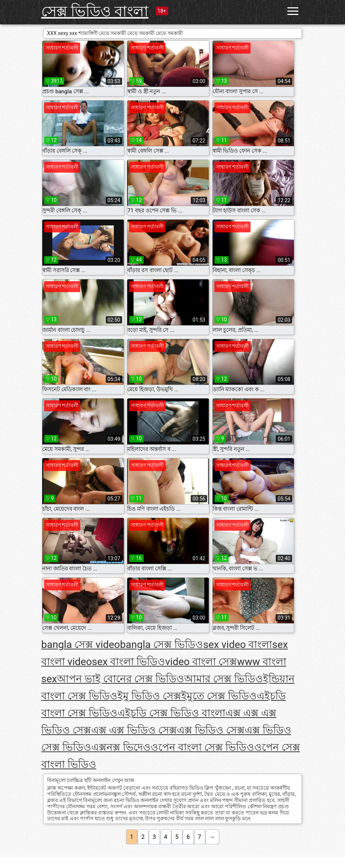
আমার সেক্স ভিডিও (224, 679)
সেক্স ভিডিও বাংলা (95, 11)
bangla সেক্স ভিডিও (162, 645)
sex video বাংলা (238, 645)
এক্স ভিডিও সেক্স (211, 730)
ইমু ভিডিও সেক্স (149, 696)
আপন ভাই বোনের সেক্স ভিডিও (121, 679)
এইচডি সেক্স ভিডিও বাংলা (171, 713)
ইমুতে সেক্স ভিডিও (219, 696)
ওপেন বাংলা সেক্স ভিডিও (202, 747)
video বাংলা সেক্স (201, 662)
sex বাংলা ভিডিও (129, 662)
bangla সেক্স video (81, 645)
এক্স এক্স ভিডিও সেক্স (134, 730)
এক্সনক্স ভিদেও (121, 747)
